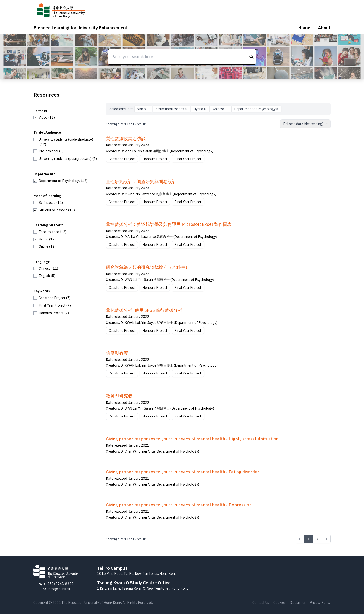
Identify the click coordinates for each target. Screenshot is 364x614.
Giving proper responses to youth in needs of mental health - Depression (179, 505)
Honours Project (155, 159)
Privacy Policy (320, 603)
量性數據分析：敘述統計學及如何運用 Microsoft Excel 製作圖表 (169, 224)
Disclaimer (298, 603)
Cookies (279, 603)
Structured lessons (172, 109)
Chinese (221, 109)
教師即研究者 (119, 396)
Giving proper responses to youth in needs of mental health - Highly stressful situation (192, 439)
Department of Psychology (256, 109)
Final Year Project (188, 159)
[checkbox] (44, 118)
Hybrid (200, 109)
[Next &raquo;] (326, 539)
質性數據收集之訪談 (126, 138)
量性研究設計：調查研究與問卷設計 (141, 181)
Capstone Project (122, 159)
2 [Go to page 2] (318, 539)
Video (143, 109)
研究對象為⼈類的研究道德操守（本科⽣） (148, 267)
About (324, 28)
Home (304, 28)
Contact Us (261, 603)
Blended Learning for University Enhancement (81, 28)
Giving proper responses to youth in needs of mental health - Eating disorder (183, 472)
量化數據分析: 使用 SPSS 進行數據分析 (144, 310)
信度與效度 (117, 353)
